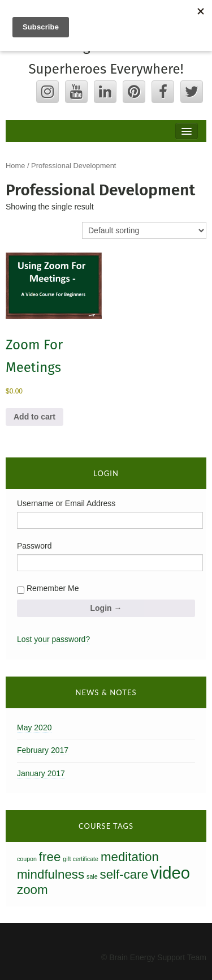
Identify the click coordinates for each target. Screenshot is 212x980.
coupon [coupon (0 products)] (27, 859)
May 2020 (34, 727)
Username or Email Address (66, 503)
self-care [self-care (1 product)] (124, 874)
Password (34, 546)
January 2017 (41, 773)
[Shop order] (144, 230)
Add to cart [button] (34, 417)
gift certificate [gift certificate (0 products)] (81, 859)
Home (15, 166)
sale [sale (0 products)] (92, 876)
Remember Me (48, 589)
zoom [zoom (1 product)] (33, 890)
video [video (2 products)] (170, 873)
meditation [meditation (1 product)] (130, 857)
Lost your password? (53, 639)
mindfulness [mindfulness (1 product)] (51, 874)
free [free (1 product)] (50, 857)
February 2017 (43, 750)
